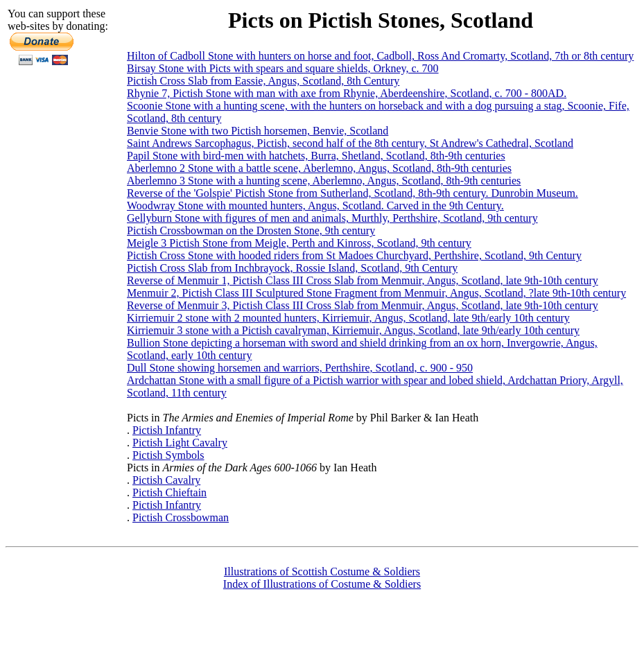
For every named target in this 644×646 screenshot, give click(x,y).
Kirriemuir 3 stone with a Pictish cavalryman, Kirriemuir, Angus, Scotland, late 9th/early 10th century (353, 330)
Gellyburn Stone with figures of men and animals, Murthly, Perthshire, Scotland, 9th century (332, 218)
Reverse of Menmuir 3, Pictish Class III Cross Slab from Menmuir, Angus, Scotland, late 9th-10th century (363, 305)
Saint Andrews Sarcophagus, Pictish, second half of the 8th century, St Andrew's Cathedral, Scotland (350, 143)
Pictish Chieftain (169, 492)
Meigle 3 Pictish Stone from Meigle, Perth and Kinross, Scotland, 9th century (299, 243)
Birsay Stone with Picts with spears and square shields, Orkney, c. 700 (283, 68)
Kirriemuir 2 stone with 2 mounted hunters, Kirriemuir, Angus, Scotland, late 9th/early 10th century (348, 318)
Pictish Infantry (167, 430)
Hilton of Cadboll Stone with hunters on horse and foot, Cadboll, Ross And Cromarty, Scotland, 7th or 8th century (380, 56)
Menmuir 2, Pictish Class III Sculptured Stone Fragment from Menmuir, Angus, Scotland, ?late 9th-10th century (376, 293)
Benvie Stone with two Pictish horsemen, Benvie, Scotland (258, 131)
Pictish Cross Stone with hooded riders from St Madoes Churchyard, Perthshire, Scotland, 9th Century (354, 255)
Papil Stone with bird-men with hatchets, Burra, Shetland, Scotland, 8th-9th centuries (316, 156)
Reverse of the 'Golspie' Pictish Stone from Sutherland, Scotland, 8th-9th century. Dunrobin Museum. (353, 193)
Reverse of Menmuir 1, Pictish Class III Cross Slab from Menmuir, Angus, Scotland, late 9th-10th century (363, 280)
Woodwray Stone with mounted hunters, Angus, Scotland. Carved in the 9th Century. (315, 206)
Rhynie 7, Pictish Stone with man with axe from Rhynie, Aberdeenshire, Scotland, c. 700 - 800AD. (347, 93)
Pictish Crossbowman (181, 517)
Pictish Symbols (168, 455)
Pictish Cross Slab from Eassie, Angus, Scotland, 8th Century (263, 81)
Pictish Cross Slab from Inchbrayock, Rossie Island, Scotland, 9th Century (292, 268)
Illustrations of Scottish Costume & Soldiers (322, 571)
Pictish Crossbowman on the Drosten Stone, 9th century (251, 230)
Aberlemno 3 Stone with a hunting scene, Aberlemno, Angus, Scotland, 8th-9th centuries (324, 181)
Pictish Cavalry (166, 480)
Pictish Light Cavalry (180, 443)
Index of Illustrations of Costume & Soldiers (322, 584)
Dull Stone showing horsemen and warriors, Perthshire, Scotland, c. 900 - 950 (300, 368)
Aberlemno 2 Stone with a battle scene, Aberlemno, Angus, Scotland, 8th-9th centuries (319, 168)
